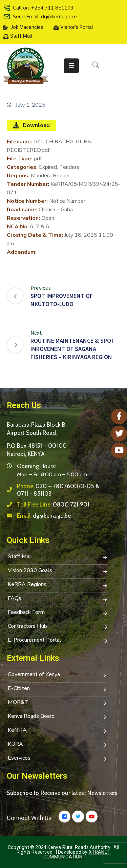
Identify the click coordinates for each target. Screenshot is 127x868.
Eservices (58, 759)
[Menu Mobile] (71, 66)
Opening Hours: (36, 466)
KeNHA (58, 731)
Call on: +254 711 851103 (43, 8)
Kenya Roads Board (58, 717)
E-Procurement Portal (58, 641)
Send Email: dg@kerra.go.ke (45, 17)
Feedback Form (58, 613)
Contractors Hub (58, 627)
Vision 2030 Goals (58, 571)
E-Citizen (58, 689)
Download (31, 125)
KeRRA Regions (58, 585)
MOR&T (58, 703)
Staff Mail (58, 557)
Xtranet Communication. (77, 854)
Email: (44, 516)
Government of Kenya (58, 675)
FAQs (58, 599)
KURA (58, 745)
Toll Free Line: (53, 504)
